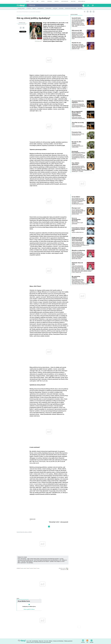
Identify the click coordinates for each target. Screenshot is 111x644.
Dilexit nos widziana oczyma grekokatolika (77, 223)
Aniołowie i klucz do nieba (77, 263)
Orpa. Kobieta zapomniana (75, 164)
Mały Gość (73, 1)
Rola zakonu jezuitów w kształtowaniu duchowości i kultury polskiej (78, 146)
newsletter (83, 640)
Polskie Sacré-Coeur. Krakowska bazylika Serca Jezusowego (78, 239)
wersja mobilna (82, 1)
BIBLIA (26, 532)
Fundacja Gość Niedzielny (58, 641)
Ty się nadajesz (76, 197)
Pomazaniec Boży (77, 132)
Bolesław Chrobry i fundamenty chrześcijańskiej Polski (78, 134)
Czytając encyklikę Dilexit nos (78, 232)
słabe (28, 568)
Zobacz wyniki (27, 609)
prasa (32, 5)
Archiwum (32, 609)
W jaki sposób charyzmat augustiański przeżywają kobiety (78, 118)
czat (37, 1)
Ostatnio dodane (74, 15)
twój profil (88, 5)
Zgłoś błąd (92, 640)
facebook (91, 12)
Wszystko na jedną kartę (78, 250)
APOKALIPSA (22, 532)
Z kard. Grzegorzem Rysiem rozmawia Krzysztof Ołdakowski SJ (79, 126)
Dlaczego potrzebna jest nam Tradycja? (41, 561)
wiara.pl (22, 5)
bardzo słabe (23, 568)
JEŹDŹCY (30, 532)
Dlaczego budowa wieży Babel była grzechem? (50, 559)
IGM (30, 641)
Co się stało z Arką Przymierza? (27, 561)
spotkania (50, 1)
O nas (27, 641)
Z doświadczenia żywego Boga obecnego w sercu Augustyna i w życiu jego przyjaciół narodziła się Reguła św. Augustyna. (79, 106)
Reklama (51, 641)
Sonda (18, 599)
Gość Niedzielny (65, 1)
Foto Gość (46, 641)
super (38, 568)
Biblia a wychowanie (22, 563)
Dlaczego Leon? (76, 208)
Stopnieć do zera (76, 43)
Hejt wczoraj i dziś (77, 30)
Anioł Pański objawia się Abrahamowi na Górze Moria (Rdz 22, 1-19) (47, 560)
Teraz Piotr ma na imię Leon (78, 123)
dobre (35, 568)
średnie (31, 568)
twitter (94, 12)
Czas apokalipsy (30, 563)
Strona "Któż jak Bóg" (22, 559)
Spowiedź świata (76, 18)
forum (27, 1)
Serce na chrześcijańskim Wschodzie (76, 220)
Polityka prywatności (68, 641)
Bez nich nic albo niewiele (76, 143)
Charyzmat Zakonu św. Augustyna (78, 102)
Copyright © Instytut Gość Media (33, 642)
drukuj (23, 28)
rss (88, 12)
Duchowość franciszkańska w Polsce (78, 152)
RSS (87, 640)
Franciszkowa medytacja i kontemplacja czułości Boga (79, 229)
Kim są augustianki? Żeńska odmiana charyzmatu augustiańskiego (77, 114)
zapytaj (43, 1)
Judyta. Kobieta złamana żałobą (33, 559)
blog (33, 1)
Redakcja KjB (33, 519)
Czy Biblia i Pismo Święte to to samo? (57, 561)
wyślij (21, 28)
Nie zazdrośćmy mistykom (76, 277)
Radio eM (57, 1)
